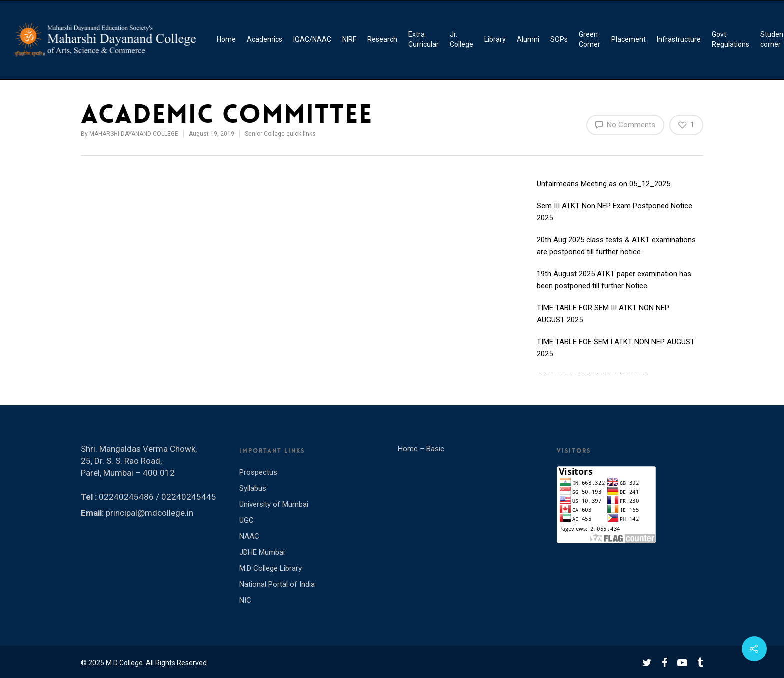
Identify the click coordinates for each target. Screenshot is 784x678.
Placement (629, 39)
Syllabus (253, 488)
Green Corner (590, 39)
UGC (247, 520)
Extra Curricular (424, 39)
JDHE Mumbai (262, 552)
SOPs (559, 39)
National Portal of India (277, 584)
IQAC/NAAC (312, 39)
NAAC (249, 536)
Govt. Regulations (731, 39)
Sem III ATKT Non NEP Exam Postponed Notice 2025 (615, 212)
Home (226, 39)
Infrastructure (679, 39)
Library (495, 39)
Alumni (528, 39)
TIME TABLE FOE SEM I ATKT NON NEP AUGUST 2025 (616, 348)
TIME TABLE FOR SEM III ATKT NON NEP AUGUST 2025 (603, 314)
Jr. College (462, 39)
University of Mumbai (274, 504)
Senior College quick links (280, 134)
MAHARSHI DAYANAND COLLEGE (134, 134)
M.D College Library (271, 568)
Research (382, 39)
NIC (245, 600)
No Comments (625, 124)
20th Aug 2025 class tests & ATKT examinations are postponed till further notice (616, 246)
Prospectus (258, 472)
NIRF (349, 39)
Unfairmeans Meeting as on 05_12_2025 (604, 184)
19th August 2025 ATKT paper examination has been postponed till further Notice (614, 280)
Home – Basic (421, 449)
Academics (265, 39)
